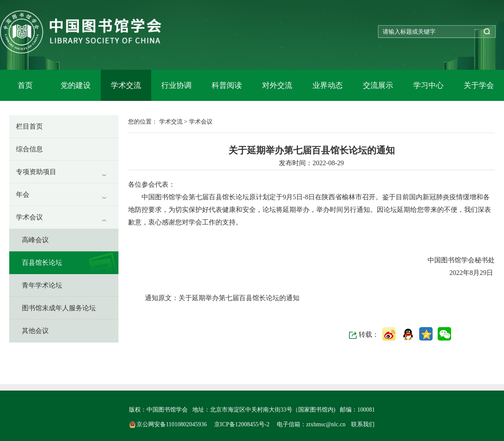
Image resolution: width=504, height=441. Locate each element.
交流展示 (378, 85)
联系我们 (363, 424)
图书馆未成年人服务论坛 (59, 308)
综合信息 (29, 149)
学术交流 (126, 85)
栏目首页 (29, 126)
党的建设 (76, 85)
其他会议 (35, 331)
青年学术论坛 (42, 285)
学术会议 (29, 217)
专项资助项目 (36, 172)
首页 (25, 85)
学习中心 (428, 85)
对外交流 (277, 85)
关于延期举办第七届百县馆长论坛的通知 (239, 298)
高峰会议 (35, 240)
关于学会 (479, 85)
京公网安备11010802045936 (169, 424)
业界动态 (328, 85)
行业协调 (176, 85)
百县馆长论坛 (42, 263)
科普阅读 (227, 85)
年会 (23, 194)
